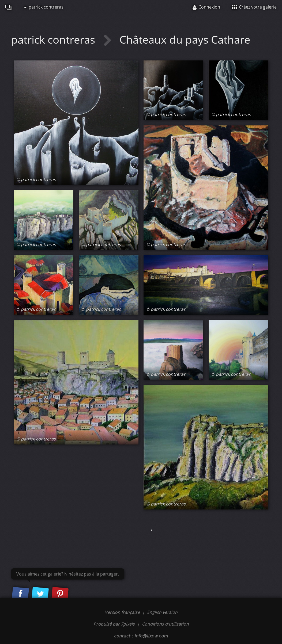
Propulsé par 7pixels (114, 624)
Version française (123, 612)
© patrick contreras (36, 179)
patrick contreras (44, 7)
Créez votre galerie (254, 7)
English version (162, 612)
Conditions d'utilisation (165, 624)
